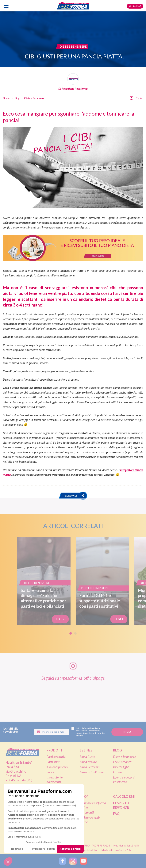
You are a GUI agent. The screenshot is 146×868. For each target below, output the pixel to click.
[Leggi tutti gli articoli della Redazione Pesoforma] (73, 82)
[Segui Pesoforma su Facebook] (62, 861)
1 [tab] (71, 633)
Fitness (118, 772)
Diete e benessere (34, 98)
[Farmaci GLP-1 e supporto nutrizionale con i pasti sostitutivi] (102, 581)
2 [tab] (75, 633)
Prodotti (55, 750)
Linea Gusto (87, 757)
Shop (84, 797)
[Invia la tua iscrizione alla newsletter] (127, 732)
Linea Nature (88, 762)
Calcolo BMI (124, 797)
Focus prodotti (122, 762)
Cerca (135, 6)
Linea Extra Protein (92, 772)
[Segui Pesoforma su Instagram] (73, 861)
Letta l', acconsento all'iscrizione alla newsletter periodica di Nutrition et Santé (88, 732)
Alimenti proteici (57, 767)
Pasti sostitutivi (56, 757)
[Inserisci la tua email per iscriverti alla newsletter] (52, 732)
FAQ (116, 814)
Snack (50, 772)
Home (6, 98)
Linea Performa (90, 767)
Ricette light (121, 767)
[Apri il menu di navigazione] (6, 6)
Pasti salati (53, 762)
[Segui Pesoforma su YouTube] (83, 861)
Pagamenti (87, 813)
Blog (17, 98)
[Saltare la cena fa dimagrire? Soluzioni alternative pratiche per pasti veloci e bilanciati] (44, 581)
